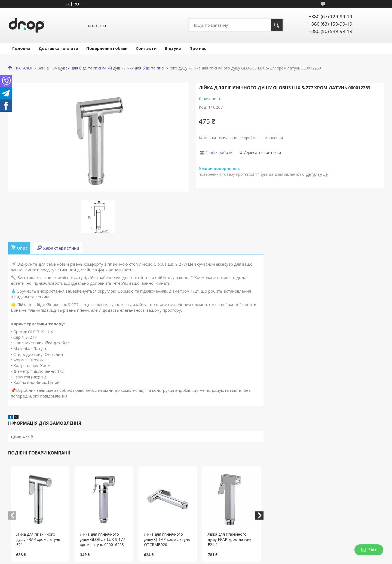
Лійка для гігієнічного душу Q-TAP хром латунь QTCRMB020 (167, 539)
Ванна (43, 68)
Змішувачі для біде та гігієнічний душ (86, 68)
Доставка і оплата (58, 48)
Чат (369, 550)
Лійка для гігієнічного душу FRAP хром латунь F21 (38, 539)
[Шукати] (277, 25)
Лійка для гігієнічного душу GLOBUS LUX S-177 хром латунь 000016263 (102, 539)
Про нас (198, 48)
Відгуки (173, 48)
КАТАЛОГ (24, 68)
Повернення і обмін (107, 48)
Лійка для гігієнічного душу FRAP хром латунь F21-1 (230, 539)
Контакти (146, 48)
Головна (21, 48)
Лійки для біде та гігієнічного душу (156, 68)
